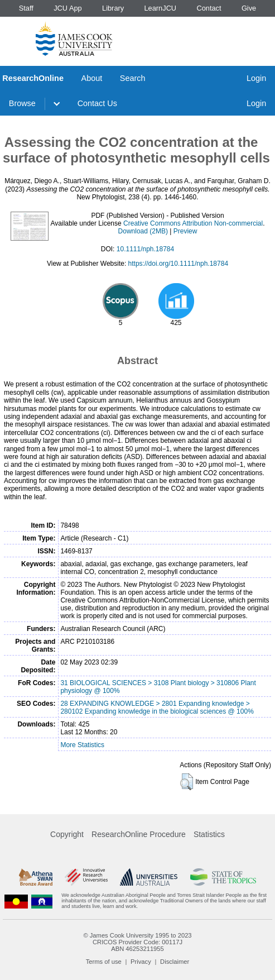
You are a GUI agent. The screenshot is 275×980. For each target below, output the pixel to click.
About (92, 78)
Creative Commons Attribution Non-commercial (193, 223)
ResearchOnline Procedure (139, 834)
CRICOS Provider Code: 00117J (137, 942)
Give (249, 8)
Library (113, 8)
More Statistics (82, 745)
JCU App (68, 8)
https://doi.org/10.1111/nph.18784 (178, 264)
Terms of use (104, 962)
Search (133, 78)
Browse (22, 103)
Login (256, 78)
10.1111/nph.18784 (145, 249)
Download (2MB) (143, 231)
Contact (209, 8)
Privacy (141, 962)
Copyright (67, 834)
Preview (185, 231)
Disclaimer (175, 962)
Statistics (209, 834)
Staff (26, 8)
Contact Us (97, 103)
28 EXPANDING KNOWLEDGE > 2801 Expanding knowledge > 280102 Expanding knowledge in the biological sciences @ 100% (157, 707)
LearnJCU (161, 8)
